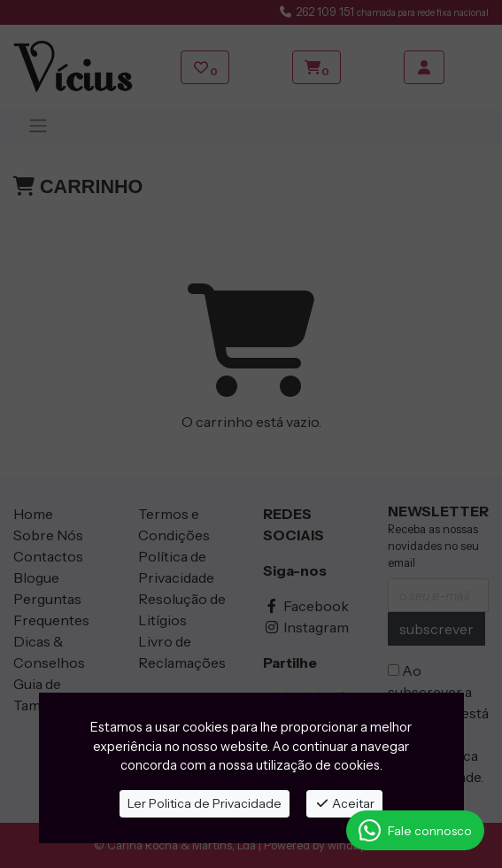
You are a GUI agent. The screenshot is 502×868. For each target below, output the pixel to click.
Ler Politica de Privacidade (205, 803)
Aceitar (345, 803)
